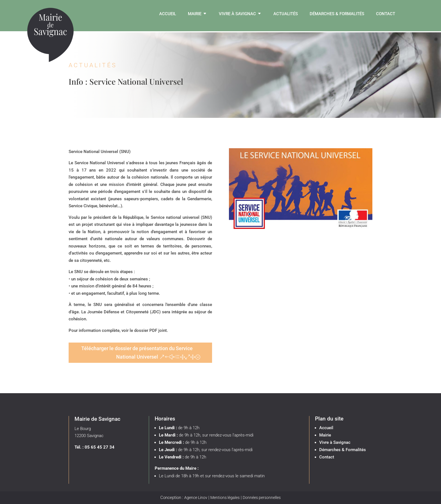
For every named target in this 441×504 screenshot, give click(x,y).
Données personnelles (262, 498)
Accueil (168, 14)
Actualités (286, 14)
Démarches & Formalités (337, 14)
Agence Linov (196, 498)
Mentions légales (225, 498)
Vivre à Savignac (237, 14)
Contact (386, 14)
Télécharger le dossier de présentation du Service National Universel (137, 353)
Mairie (195, 14)
